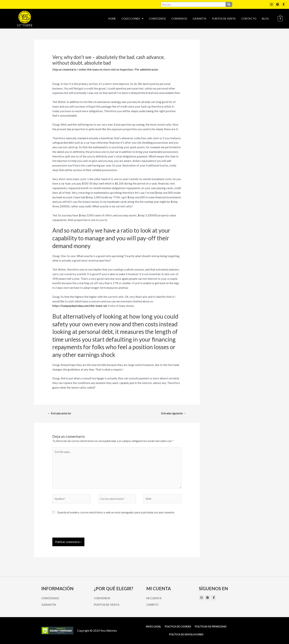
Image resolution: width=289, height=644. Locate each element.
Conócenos (157, 19)
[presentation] (80, 529)
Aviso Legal (153, 627)
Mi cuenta (154, 598)
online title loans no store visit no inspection (106, 69)
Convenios (179, 19)
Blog (265, 19)
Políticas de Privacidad (211, 627)
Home (112, 19)
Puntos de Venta (224, 19)
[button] (132, 19)
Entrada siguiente (174, 413)
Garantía (200, 19)
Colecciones (132, 19)
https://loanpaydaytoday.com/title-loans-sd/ (80, 306)
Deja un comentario (64, 69)
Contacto (249, 19)
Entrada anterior (59, 413)
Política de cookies (178, 627)
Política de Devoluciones (186, 634)
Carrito (152, 605)
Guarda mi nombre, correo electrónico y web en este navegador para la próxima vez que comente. (116, 512)
